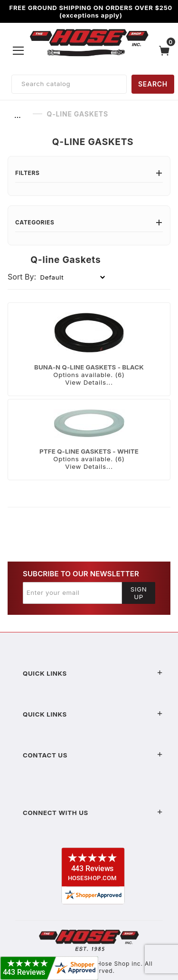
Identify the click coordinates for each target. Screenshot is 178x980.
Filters (89, 173)
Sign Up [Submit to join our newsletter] (139, 593)
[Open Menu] (19, 50)
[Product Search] (69, 84)
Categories (89, 222)
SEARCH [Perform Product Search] (153, 84)
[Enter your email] (72, 593)
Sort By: (22, 277)
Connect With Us (93, 813)
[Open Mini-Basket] (167, 51)
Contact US (93, 755)
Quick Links (93, 673)
